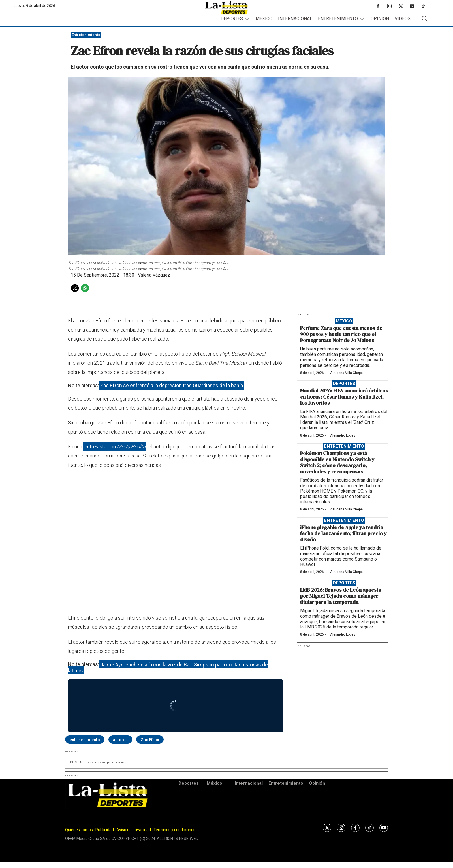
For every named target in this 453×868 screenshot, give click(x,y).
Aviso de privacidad (134, 830)
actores (120, 740)
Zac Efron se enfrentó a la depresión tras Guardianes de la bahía (172, 385)
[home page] (226, 8)
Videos (403, 19)
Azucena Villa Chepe (346, 373)
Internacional (295, 19)
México (264, 19)
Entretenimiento (338, 19)
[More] (247, 19)
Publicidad (105, 830)
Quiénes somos (79, 830)
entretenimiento (85, 740)
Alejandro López (343, 435)
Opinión (380, 19)
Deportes (232, 19)
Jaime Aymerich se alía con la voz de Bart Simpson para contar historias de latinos (168, 667)
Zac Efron (150, 740)
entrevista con (115, 447)
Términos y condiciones (174, 830)
